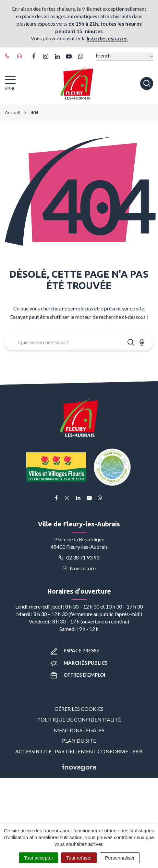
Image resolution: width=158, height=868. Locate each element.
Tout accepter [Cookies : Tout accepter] (39, 858)
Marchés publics (79, 663)
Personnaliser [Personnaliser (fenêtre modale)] (120, 858)
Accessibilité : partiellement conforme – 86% (79, 751)
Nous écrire (79, 568)
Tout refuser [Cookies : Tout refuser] (79, 858)
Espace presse (75, 650)
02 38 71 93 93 (79, 557)
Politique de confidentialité (79, 719)
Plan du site (79, 741)
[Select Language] (124, 56)
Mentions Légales (79, 730)
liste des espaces (107, 38)
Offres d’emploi (78, 675)
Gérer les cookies (79, 709)
